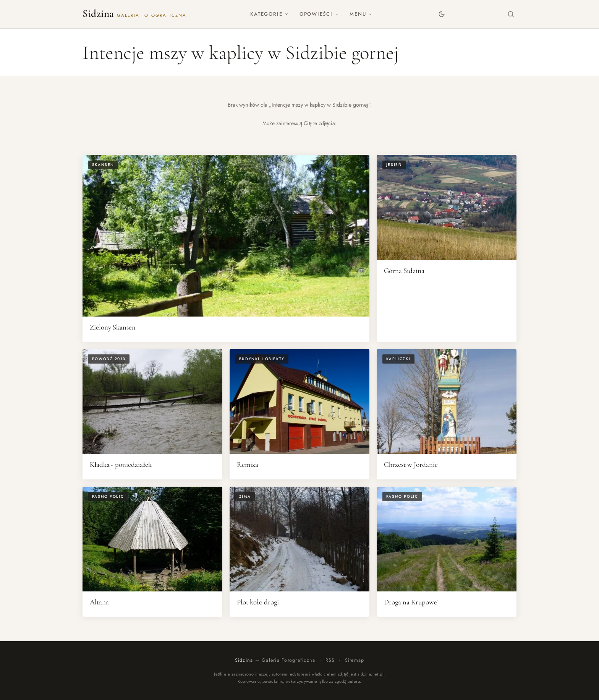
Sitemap (355, 660)
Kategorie (269, 14)
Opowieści (319, 14)
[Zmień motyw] (441, 14)
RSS (330, 660)
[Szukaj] (511, 14)
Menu (361, 14)
